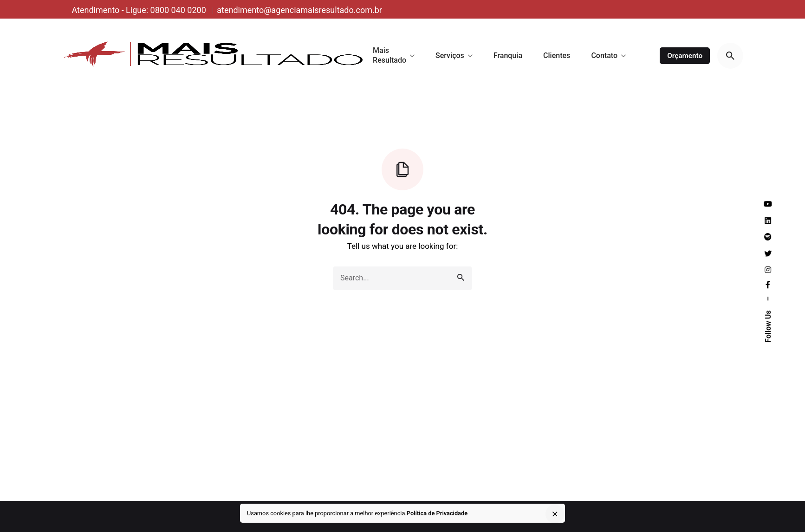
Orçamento (685, 56)
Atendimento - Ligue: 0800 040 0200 (140, 10)
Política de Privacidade (437, 513)
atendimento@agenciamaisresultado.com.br (299, 10)
